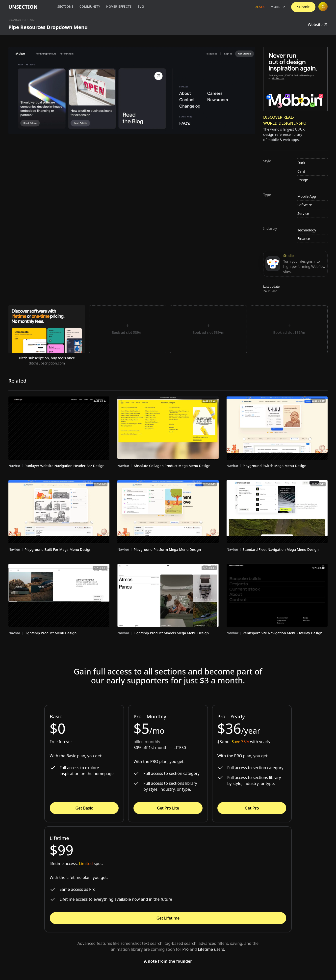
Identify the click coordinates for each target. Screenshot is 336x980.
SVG (141, 7)
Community (90, 7)
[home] (23, 7)
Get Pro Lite (168, 808)
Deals (260, 7)
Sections (65, 7)
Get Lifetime (168, 918)
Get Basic (84, 808)
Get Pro (252, 808)
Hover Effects (119, 7)
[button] (278, 7)
